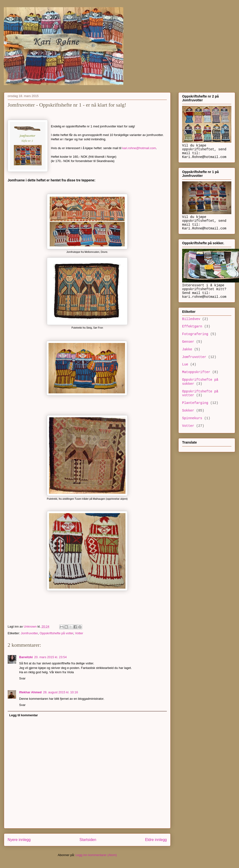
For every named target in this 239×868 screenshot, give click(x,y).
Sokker (188, 411)
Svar (22, 678)
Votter (79, 633)
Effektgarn (192, 326)
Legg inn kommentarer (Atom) (96, 855)
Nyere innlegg (19, 840)
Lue (185, 364)
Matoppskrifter (196, 372)
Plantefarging (195, 403)
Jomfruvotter (29, 633)
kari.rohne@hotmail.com (139, 148)
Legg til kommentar (24, 715)
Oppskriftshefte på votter (57, 633)
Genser (188, 342)
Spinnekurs (192, 418)
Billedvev (191, 319)
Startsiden (88, 840)
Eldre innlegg (156, 840)
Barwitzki (26, 657)
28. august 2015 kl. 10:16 (60, 692)
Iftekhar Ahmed (30, 692)
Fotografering (195, 334)
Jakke (187, 349)
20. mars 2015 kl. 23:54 (50, 657)
